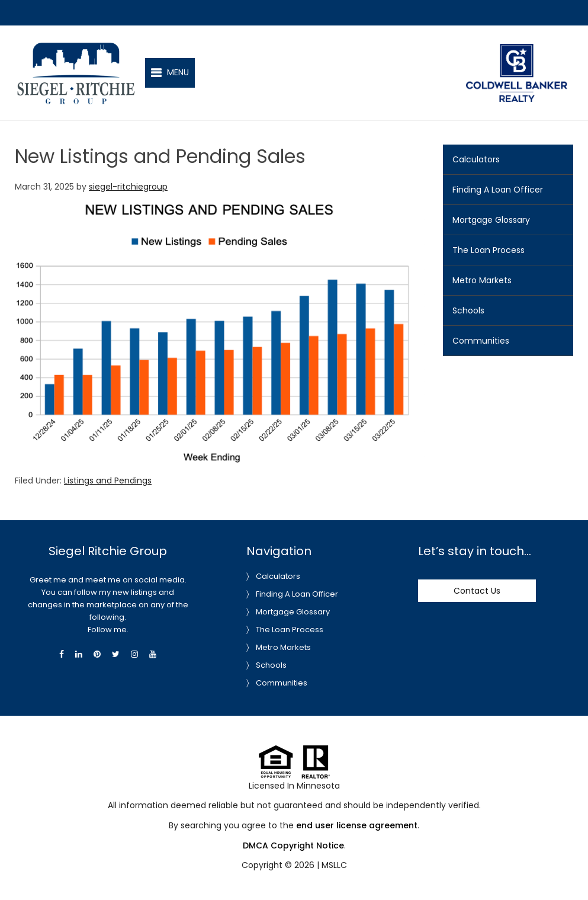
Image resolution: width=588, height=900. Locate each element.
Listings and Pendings (108, 481)
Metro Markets (482, 280)
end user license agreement (357, 825)
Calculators (476, 159)
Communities (481, 341)
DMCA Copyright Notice (293, 845)
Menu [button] (178, 72)
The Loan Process (489, 250)
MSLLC (334, 865)
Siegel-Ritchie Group (75, 47)
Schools (468, 310)
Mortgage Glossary (491, 220)
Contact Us (477, 591)
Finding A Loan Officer (498, 190)
